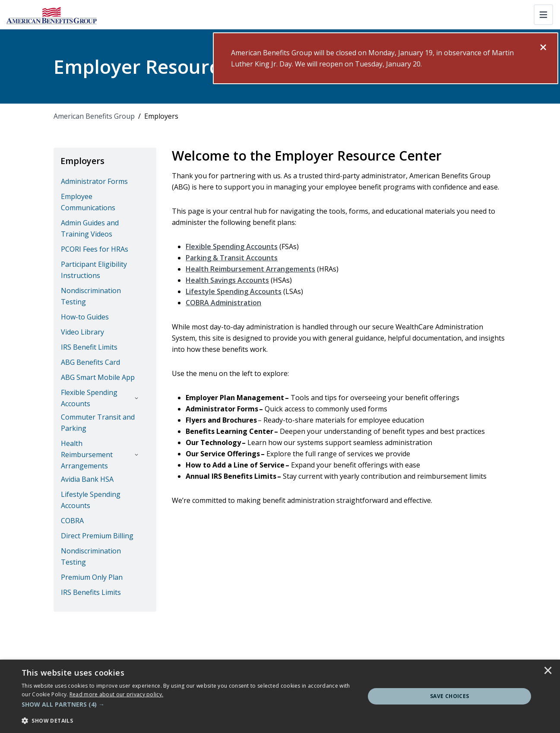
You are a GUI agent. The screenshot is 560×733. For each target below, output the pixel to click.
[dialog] (280, 696)
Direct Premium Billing (97, 536)
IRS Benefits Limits (91, 592)
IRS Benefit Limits (89, 347)
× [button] (548, 671)
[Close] (543, 47)
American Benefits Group (94, 116)
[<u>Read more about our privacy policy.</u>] (117, 694)
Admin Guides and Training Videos (90, 228)
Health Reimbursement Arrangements (250, 269)
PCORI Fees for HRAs (95, 249)
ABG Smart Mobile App (98, 377)
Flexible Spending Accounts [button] (89, 398)
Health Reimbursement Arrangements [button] (87, 455)
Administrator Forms (94, 181)
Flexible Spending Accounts (232, 246)
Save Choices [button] (450, 696)
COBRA (72, 521)
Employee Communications (88, 202)
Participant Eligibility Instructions (94, 270)
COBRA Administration (223, 303)
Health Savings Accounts (227, 280)
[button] (188, 705)
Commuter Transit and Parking (98, 423)
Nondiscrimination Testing (91, 296)
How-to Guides (85, 317)
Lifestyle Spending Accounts (234, 291)
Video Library (82, 332)
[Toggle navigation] (543, 15)
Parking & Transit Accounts (232, 258)
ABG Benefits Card (90, 362)
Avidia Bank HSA (87, 479)
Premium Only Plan (92, 577)
